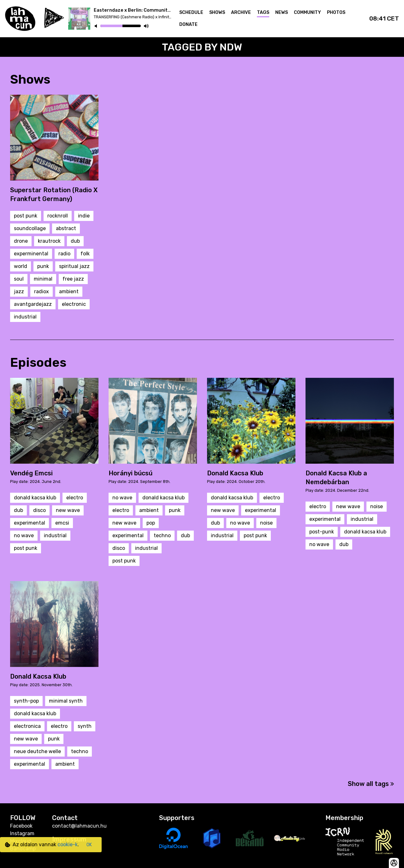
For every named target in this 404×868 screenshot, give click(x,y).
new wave (68, 510)
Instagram (22, 833)
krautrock (49, 241)
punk (43, 266)
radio (64, 254)
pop (151, 523)
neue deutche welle (37, 751)
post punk (26, 216)
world (21, 266)
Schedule (191, 12)
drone (21, 241)
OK (89, 845)
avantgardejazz (33, 304)
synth (85, 726)
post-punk (322, 532)
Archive (241, 12)
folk (85, 254)
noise (266, 523)
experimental (30, 523)
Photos (336, 12)
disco (39, 510)
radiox (42, 291)
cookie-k (68, 844)
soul (19, 279)
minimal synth (66, 701)
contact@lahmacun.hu (79, 826)
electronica (27, 726)
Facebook (21, 826)
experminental (31, 254)
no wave (24, 535)
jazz (19, 291)
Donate (188, 24)
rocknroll (58, 216)
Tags (263, 12)
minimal (43, 279)
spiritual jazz (74, 266)
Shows (217, 12)
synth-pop (26, 701)
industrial (25, 317)
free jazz (73, 279)
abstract (66, 228)
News (282, 12)
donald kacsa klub (35, 498)
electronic (74, 304)
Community (307, 12)
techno (162, 535)
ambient (69, 291)
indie (84, 216)
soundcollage (30, 228)
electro (75, 498)
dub (75, 241)
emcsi (62, 523)
